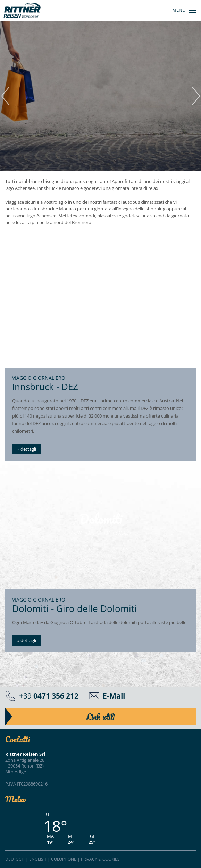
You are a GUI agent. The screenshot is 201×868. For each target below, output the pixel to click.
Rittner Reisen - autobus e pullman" (22, 11)
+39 (49, 696)
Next (196, 96)
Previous (5, 96)
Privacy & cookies (100, 859)
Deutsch (15, 859)
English (38, 859)
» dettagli (27, 449)
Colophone (64, 859)
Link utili (100, 717)
